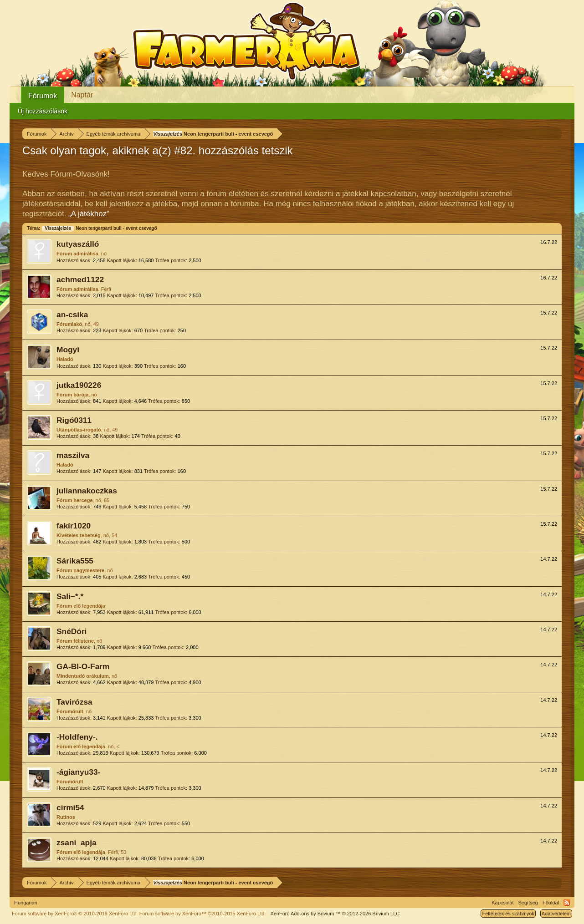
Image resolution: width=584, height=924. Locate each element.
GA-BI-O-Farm (83, 666)
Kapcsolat (502, 903)
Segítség (528, 903)
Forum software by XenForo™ (203, 914)
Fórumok (43, 96)
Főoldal (551, 903)
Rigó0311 (74, 420)
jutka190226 (79, 385)
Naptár (82, 95)
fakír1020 (74, 526)
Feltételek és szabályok (508, 914)
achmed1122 (80, 279)
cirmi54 (70, 807)
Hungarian (26, 903)
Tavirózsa (74, 702)
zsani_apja (77, 843)
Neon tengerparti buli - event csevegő (99, 228)
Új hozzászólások (43, 111)
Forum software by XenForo (75, 914)
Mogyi (68, 350)
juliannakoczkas (87, 491)
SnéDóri (72, 631)
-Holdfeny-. (77, 737)
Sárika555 (75, 561)
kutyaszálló (78, 244)
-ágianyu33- (78, 772)
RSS (567, 903)
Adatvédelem (556, 914)
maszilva (73, 455)
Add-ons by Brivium (336, 914)
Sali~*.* (70, 596)
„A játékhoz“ (89, 214)
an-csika (72, 315)
